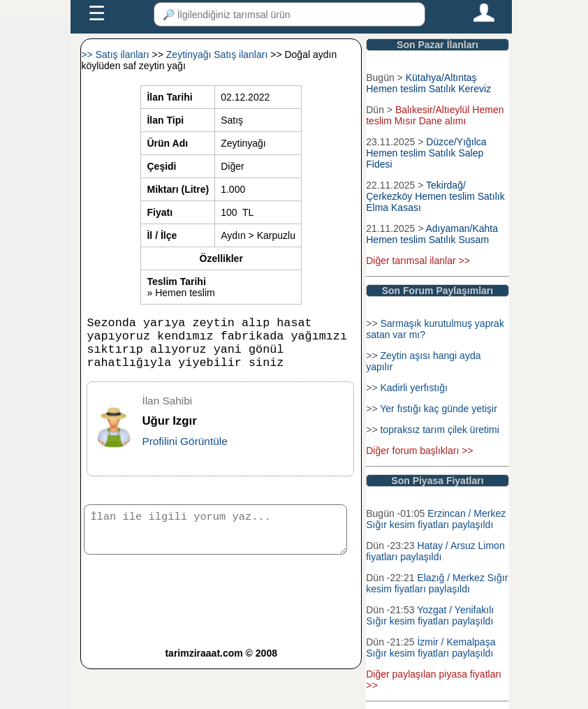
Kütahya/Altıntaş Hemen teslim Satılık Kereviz (428, 83)
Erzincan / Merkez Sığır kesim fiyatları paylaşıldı (436, 519)
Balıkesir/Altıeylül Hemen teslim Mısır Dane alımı (435, 115)
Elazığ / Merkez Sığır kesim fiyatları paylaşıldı (437, 583)
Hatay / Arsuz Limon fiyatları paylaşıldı (435, 551)
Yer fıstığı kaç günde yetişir (439, 409)
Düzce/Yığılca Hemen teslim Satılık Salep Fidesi (426, 153)
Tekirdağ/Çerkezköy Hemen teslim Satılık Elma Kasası (435, 196)
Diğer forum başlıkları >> (419, 451)
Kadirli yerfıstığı (413, 388)
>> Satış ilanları (116, 54)
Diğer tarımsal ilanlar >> (418, 261)
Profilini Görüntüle (184, 452)
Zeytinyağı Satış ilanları (218, 54)
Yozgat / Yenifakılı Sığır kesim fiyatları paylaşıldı (430, 615)
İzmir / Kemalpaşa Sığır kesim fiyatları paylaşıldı (431, 648)
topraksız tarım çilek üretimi (439, 430)
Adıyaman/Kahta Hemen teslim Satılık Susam (432, 234)
